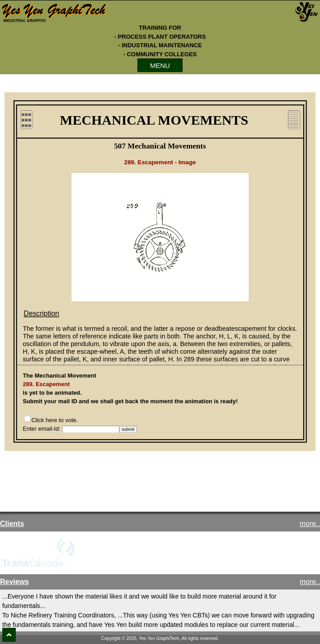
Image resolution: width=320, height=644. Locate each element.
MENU (160, 65)
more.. (310, 524)
